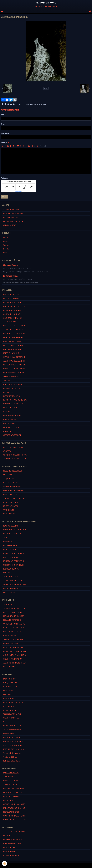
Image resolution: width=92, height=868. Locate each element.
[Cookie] (5, 863)
